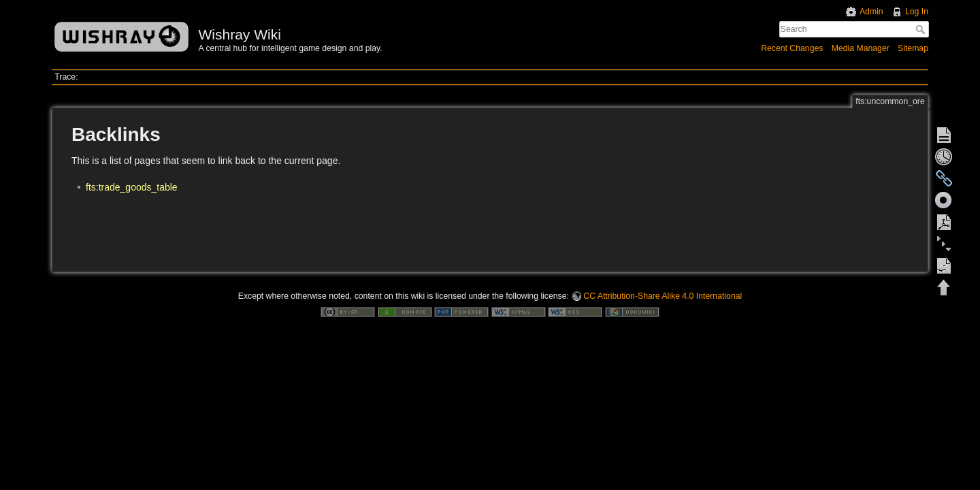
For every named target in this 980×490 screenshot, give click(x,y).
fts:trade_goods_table (132, 187)
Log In (917, 12)
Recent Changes (792, 48)
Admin (871, 12)
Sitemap (913, 48)
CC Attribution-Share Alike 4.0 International (663, 296)
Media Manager (861, 48)
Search (922, 29)
